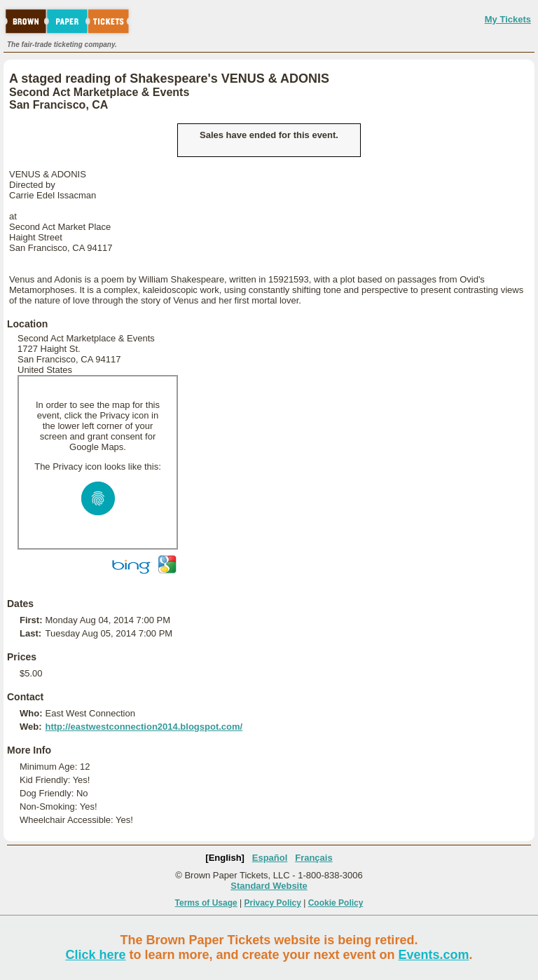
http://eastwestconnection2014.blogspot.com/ (144, 727)
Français (313, 858)
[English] (225, 858)
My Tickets (508, 19)
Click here (95, 955)
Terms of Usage (206, 903)
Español (270, 858)
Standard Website (269, 886)
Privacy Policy (273, 903)
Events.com (434, 955)
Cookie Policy (336, 903)
